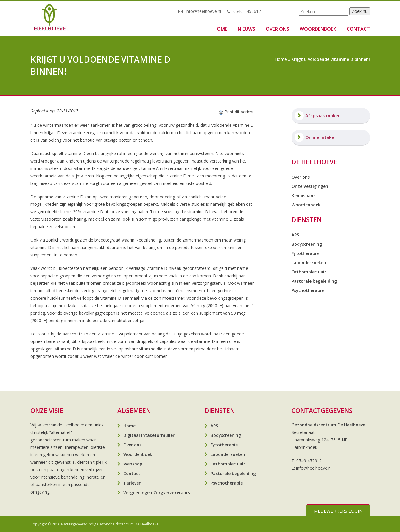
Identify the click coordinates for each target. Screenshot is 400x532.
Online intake (320, 137)
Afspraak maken (323, 115)
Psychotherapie (308, 290)
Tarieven (132, 483)
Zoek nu (360, 11)
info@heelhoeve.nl (203, 11)
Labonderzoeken (309, 263)
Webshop (133, 464)
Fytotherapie (305, 253)
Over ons (277, 29)
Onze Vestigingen (310, 186)
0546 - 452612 (247, 11)
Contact (358, 29)
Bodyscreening (307, 244)
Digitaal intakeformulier (149, 435)
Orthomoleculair (309, 272)
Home (220, 29)
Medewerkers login (338, 511)
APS (295, 235)
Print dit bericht (239, 112)
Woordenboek (318, 29)
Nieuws (246, 29)
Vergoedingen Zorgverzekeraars (157, 492)
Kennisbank (304, 195)
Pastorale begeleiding (314, 281)
